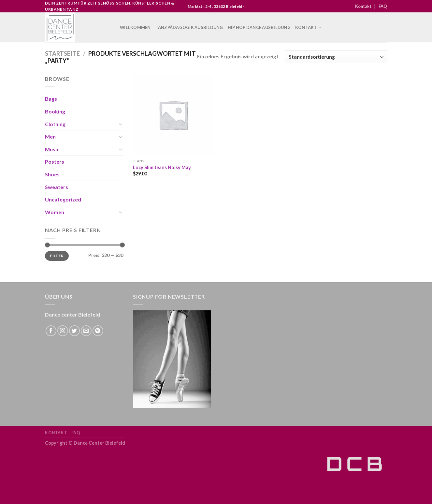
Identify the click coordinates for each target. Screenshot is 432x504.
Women (55, 212)
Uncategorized (63, 199)
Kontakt (363, 6)
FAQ (383, 6)
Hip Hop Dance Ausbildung (259, 27)
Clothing (55, 124)
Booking (55, 111)
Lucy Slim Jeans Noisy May (162, 167)
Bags (51, 99)
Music (52, 149)
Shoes (52, 174)
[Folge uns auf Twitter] (74, 331)
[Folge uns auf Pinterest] (98, 331)
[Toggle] (121, 124)
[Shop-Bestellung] (336, 57)
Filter (57, 256)
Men (50, 136)
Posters (55, 162)
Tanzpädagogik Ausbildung (189, 27)
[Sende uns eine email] (86, 331)
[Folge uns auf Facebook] (51, 331)
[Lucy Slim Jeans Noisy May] (173, 115)
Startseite (62, 53)
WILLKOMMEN (135, 27)
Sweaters (57, 187)
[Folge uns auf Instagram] (63, 331)
